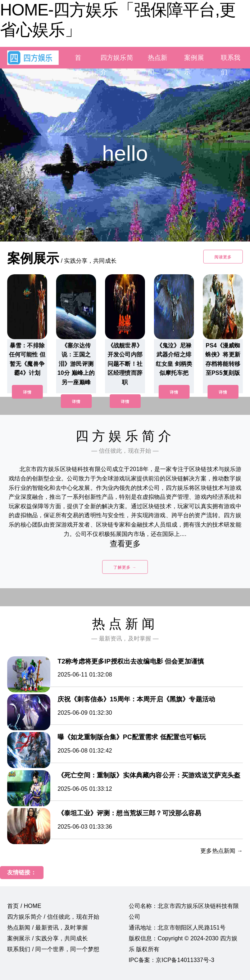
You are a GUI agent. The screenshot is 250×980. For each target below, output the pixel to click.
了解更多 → (125, 567)
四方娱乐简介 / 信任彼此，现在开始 (53, 917)
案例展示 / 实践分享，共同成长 (47, 938)
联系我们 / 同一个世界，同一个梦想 (53, 949)
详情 (27, 392)
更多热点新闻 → (222, 851)
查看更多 (125, 544)
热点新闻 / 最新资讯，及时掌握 (47, 928)
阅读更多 (223, 257)
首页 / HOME (24, 906)
